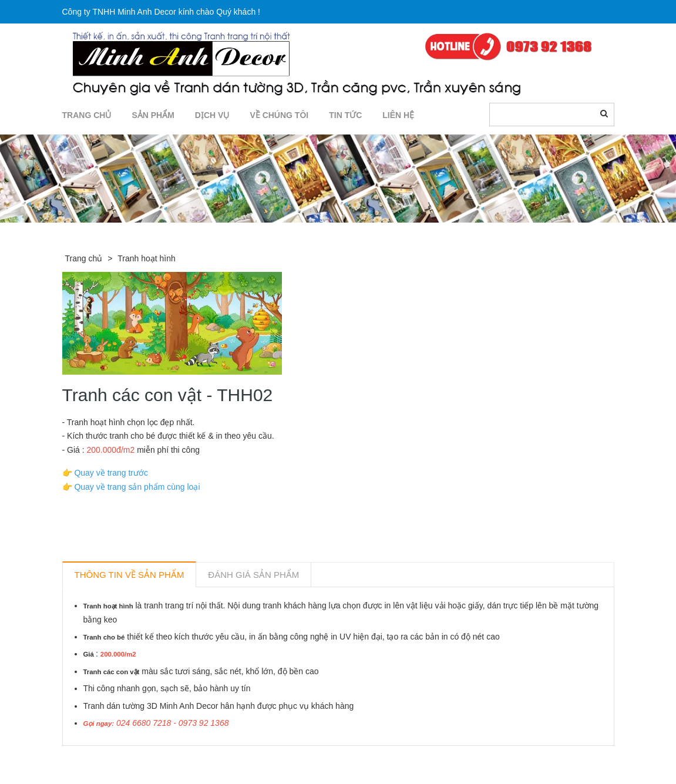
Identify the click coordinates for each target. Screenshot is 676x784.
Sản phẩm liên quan (126, 759)
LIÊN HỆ (398, 115)
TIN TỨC (345, 115)
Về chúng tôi (279, 115)
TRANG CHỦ (87, 115)
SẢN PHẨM (153, 115)
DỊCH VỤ (212, 115)
